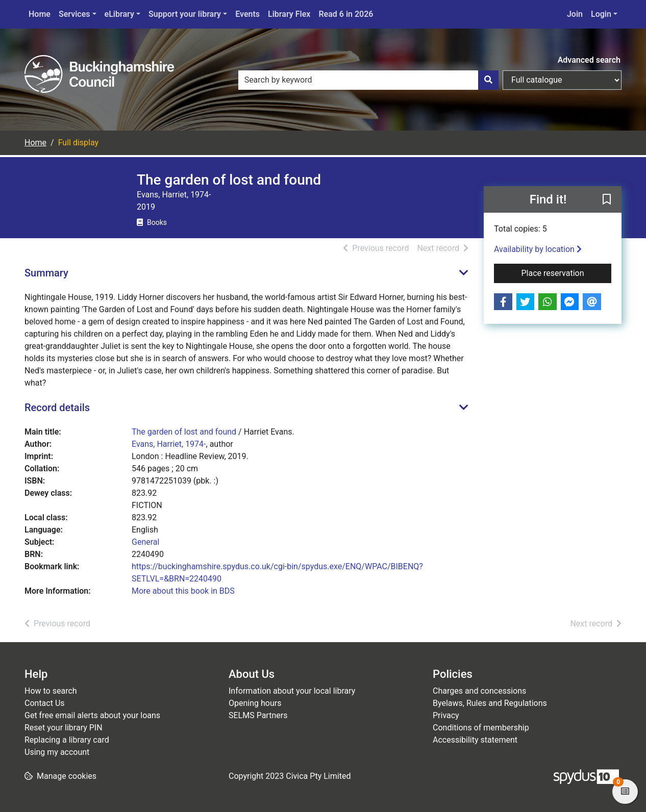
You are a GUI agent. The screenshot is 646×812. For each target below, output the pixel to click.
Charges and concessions (479, 691)
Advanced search (589, 60)
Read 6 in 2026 (346, 14)
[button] (607, 200)
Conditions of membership (481, 728)
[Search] (488, 80)
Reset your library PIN (64, 728)
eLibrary (119, 14)
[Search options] (562, 80)
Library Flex (289, 14)
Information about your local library (292, 691)
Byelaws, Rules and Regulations (490, 703)
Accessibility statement (475, 740)
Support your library (185, 14)
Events (247, 14)
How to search (51, 691)
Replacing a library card (67, 740)
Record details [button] (57, 408)
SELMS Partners (258, 715)
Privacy (446, 715)
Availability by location (538, 249)
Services (74, 14)
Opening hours (255, 703)
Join (575, 14)
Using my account (57, 752)
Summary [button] (46, 273)
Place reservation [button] (567, 272)
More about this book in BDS (183, 591)
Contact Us (45, 703)
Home (40, 14)
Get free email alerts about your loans (92, 715)
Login (601, 14)
